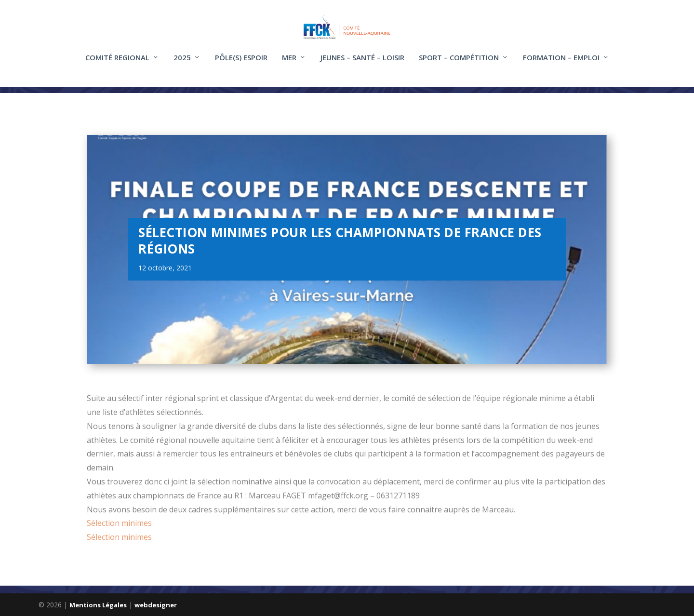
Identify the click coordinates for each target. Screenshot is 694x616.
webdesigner (156, 605)
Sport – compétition (459, 64)
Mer (289, 64)
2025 (182, 64)
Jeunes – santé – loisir (362, 64)
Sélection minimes (119, 523)
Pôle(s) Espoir (241, 64)
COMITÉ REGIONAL (117, 64)
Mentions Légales (98, 605)
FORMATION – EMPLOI (561, 64)
